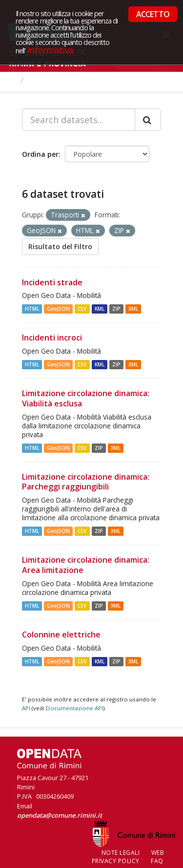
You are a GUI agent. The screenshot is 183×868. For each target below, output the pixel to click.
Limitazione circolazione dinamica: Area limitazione (86, 565)
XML (133, 309)
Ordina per (40, 154)
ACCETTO (153, 14)
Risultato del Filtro (60, 246)
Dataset (46, 80)
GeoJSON (58, 309)
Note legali (121, 853)
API (26, 708)
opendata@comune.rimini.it (60, 815)
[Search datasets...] (79, 120)
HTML (32, 309)
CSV (82, 309)
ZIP (116, 309)
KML (100, 309)
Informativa (50, 50)
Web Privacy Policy (128, 857)
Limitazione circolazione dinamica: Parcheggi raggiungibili (86, 482)
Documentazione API (74, 708)
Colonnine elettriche (61, 635)
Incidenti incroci (52, 338)
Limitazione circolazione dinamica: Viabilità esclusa (86, 398)
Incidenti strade (52, 282)
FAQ (157, 861)
